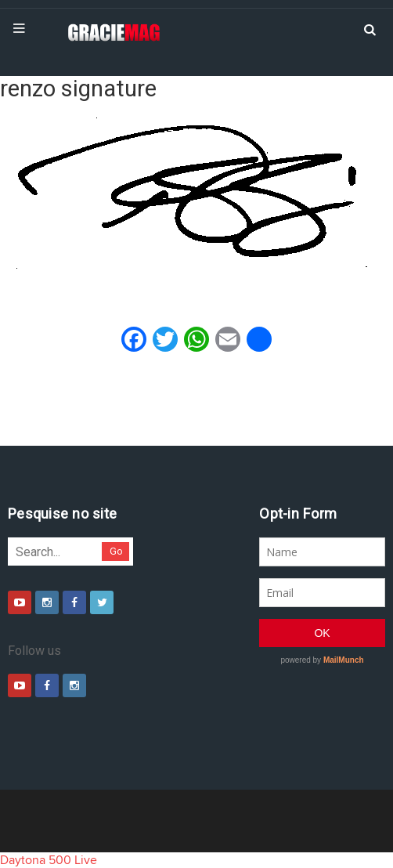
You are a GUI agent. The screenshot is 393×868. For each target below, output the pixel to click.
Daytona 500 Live (49, 860)
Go (116, 551)
